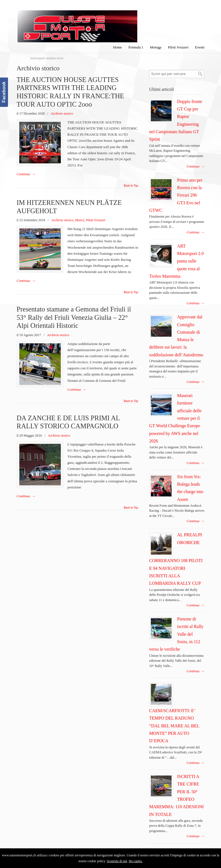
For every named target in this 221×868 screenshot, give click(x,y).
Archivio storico (62, 114)
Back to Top (131, 186)
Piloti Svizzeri (96, 220)
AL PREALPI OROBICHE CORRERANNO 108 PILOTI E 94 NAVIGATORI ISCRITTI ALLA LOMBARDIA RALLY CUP (176, 559)
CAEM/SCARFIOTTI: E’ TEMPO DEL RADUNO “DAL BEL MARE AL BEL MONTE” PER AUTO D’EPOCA (174, 726)
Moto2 (80, 220)
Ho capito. (136, 861)
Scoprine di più (117, 861)
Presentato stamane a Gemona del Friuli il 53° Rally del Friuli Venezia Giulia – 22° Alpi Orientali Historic (74, 317)
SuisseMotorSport (77, 22)
